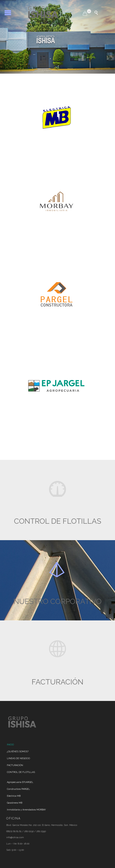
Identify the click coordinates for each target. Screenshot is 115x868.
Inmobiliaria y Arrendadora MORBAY (26, 810)
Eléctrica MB (14, 796)
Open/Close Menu (8, 13)
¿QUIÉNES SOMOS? (18, 752)
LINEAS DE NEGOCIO (18, 758)
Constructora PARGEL (18, 789)
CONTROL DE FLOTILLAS (21, 772)
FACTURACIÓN (15, 765)
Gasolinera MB (15, 803)
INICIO (10, 745)
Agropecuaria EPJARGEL (20, 782)
